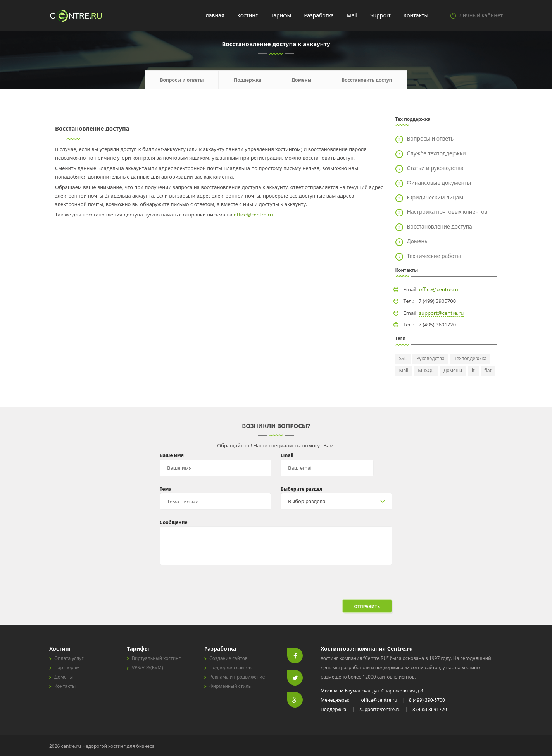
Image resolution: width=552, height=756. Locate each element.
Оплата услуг (69, 658)
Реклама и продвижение (237, 677)
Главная (214, 15)
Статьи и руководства (435, 168)
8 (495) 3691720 (430, 709)
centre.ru (77, 15)
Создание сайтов (229, 658)
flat (488, 370)
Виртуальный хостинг (156, 658)
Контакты (416, 15)
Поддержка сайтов (230, 668)
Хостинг (248, 15)
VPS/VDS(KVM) (147, 668)
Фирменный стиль (230, 686)
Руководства (430, 358)
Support (380, 15)
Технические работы (434, 256)
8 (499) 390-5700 (427, 700)
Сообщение (174, 522)
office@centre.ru (253, 215)
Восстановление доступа (440, 226)
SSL (403, 358)
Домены (302, 80)
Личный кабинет (481, 15)
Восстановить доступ (367, 80)
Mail (352, 15)
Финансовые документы (439, 183)
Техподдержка (470, 358)
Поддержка (248, 80)
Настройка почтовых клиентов (447, 212)
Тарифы (281, 15)
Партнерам (67, 668)
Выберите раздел (302, 489)
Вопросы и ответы (182, 80)
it (473, 370)
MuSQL (426, 370)
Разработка (319, 15)
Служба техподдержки (436, 153)
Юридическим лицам (435, 197)
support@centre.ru (442, 313)
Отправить (367, 606)
